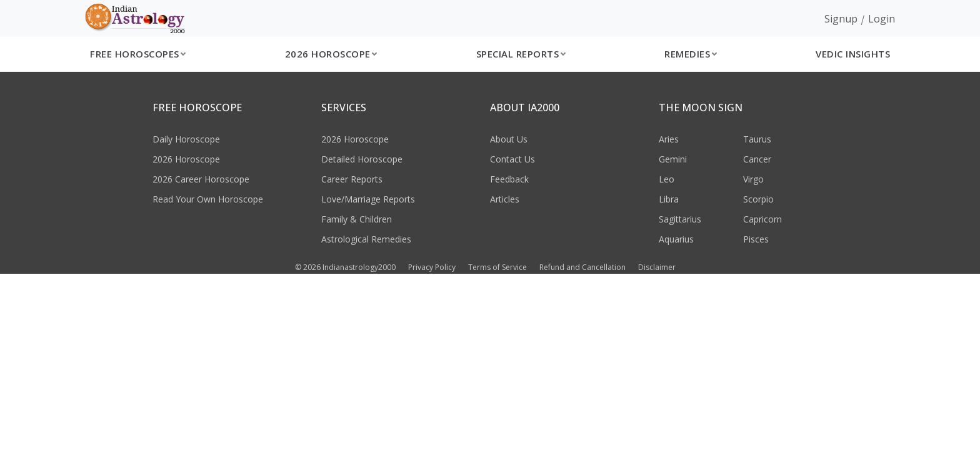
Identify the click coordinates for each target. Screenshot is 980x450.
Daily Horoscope (186, 139)
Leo (667, 179)
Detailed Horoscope (362, 159)
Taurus (757, 139)
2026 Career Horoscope (201, 179)
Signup (841, 19)
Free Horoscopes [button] (135, 54)
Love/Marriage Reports (368, 199)
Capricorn (762, 219)
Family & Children (357, 219)
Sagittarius (680, 219)
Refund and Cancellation (582, 267)
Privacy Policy (432, 267)
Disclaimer (657, 267)
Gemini (673, 159)
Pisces (756, 239)
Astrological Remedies (366, 239)
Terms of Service (497, 267)
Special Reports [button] (518, 54)
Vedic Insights (853, 54)
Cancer (757, 159)
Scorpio (758, 199)
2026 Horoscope (186, 159)
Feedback (509, 179)
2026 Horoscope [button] (328, 54)
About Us (509, 139)
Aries (669, 139)
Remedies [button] (687, 54)
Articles (505, 199)
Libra (669, 199)
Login (882, 19)
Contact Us (512, 159)
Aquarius (676, 239)
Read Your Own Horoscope (208, 199)
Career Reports (352, 179)
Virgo (753, 179)
